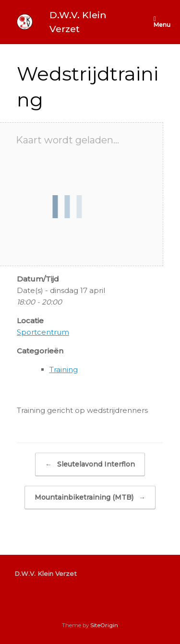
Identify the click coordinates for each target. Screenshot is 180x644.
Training (64, 369)
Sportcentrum (43, 332)
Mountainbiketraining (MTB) (90, 498)
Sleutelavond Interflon (90, 464)
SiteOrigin (104, 625)
